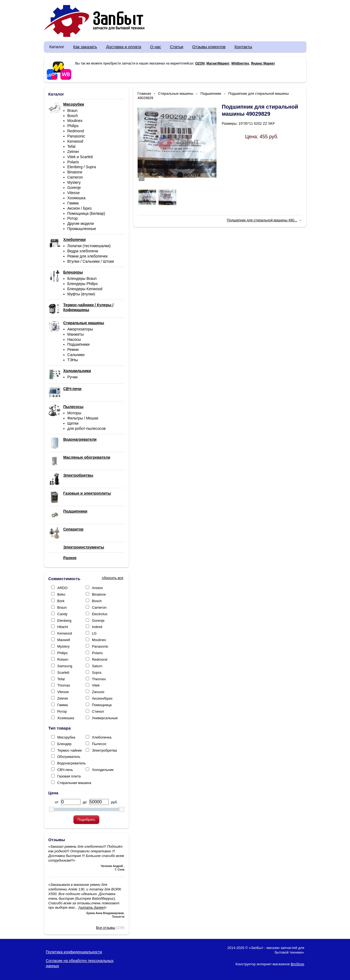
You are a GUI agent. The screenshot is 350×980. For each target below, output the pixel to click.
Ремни (73, 350)
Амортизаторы (80, 329)
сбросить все (113, 578)
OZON (200, 63)
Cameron (75, 177)
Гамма (73, 203)
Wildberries (240, 63)
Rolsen (63, 659)
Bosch (73, 116)
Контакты (243, 47)
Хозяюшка (77, 198)
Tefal (72, 146)
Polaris (73, 162)
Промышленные (82, 229)
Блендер (64, 744)
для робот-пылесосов (87, 428)
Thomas (64, 685)
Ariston (97, 588)
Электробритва (104, 750)
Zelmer (73, 152)
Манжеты (76, 334)
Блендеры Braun (82, 278)
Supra (97, 673)
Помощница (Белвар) (86, 213)
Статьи (177, 47)
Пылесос (99, 744)
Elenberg (64, 621)
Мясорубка (66, 737)
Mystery (74, 182)
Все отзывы (106, 928)
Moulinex (75, 121)
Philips (73, 126)
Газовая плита (69, 776)
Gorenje (74, 188)
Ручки (73, 377)
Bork (61, 601)
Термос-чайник (70, 750)
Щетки (73, 423)
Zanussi (98, 692)
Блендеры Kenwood (85, 289)
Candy (63, 614)
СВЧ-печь (65, 770)
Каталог (57, 47)
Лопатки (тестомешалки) (89, 246)
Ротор (73, 218)
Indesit (97, 627)
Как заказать (85, 47)
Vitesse (74, 193)
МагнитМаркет (218, 63)
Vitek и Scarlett (80, 157)
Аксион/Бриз (102, 698)
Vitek (96, 685)
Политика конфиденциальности (74, 952)
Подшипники (79, 344)
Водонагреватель (72, 763)
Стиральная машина (74, 783)
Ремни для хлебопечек (88, 256)
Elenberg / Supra (82, 167)
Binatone (75, 172)
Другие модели (81, 223)
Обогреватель (69, 757)
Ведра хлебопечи (83, 251)
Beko (61, 594)
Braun (72, 111)
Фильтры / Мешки (83, 418)
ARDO (63, 588)
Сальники (76, 355)
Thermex (99, 679)
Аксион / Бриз (80, 208)
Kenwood (75, 141)
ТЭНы (73, 360)
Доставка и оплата (124, 47)
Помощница (102, 705)
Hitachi (63, 627)
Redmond (76, 131)
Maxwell (64, 640)
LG (94, 633)
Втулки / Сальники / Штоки (91, 261)
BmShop (298, 964)
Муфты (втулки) (81, 294)
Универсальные (105, 718)
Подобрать (86, 820)
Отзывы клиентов (209, 47)
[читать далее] (92, 907)
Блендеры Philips (83, 284)
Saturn (97, 666)
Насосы (74, 339)
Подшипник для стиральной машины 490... (262, 220)
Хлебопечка (102, 737)
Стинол (98, 711)
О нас (156, 47)
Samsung (65, 666)
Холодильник (103, 770)
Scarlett (63, 673)
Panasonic (76, 136)
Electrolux (100, 614)
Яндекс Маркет (263, 63)
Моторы (74, 413)
